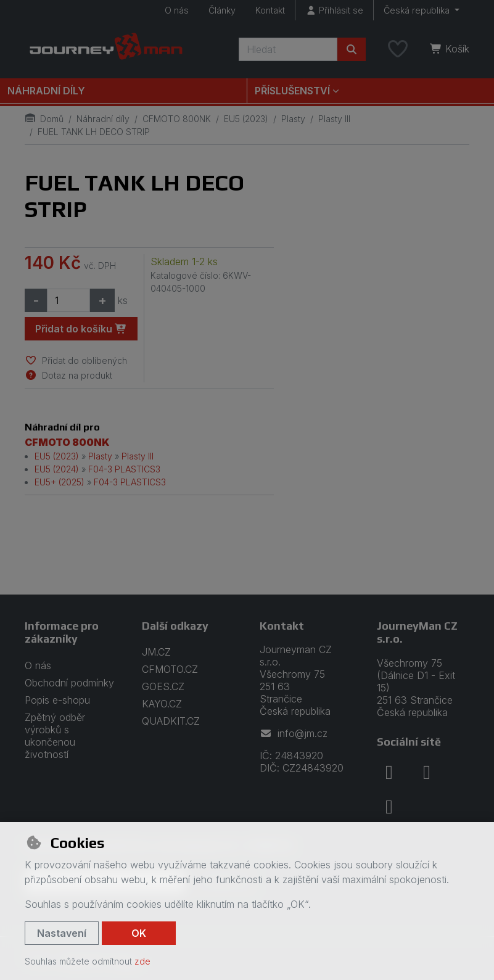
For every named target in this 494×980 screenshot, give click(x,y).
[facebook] (389, 772)
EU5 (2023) (246, 119)
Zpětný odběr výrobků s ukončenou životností (55, 736)
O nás (177, 10)
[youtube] (389, 807)
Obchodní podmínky (69, 683)
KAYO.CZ (162, 704)
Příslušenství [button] (292, 91)
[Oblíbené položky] (398, 49)
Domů (44, 119)
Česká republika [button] (418, 10)
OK (139, 933)
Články (222, 10)
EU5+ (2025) (60, 482)
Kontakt (270, 10)
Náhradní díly (46, 91)
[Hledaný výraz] (288, 49)
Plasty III (334, 119)
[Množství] (68, 300)
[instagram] (427, 772)
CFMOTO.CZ (170, 669)
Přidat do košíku (81, 329)
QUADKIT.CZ (171, 721)
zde (142, 961)
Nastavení (62, 933)
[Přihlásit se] (334, 10)
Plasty (293, 119)
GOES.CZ (163, 686)
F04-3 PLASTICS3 (124, 469)
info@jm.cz (294, 733)
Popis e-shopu (57, 700)
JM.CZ (156, 652)
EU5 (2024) (57, 469)
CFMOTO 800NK (177, 119)
